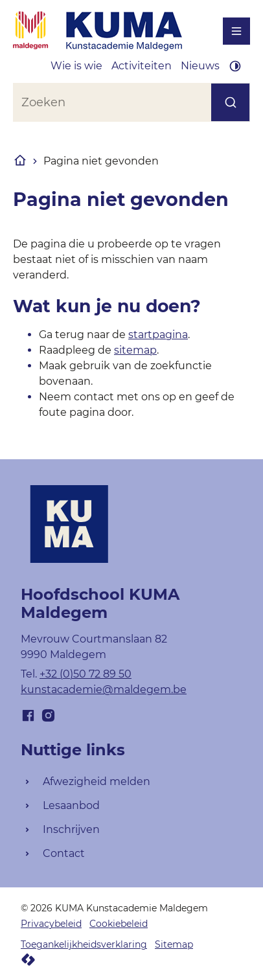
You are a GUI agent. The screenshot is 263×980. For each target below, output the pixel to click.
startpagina (158, 335)
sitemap (135, 350)
